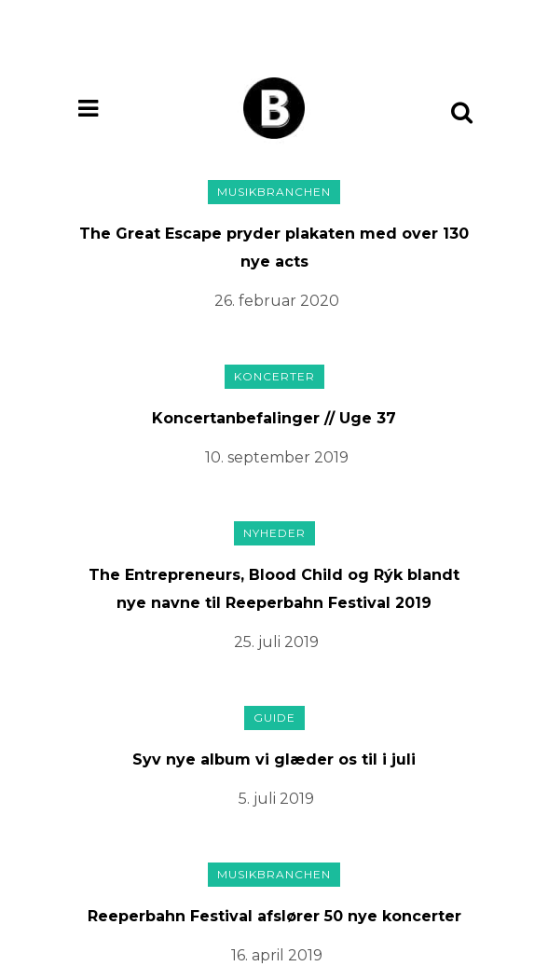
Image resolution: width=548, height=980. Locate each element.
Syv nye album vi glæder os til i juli (274, 759)
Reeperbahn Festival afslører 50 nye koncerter (274, 916)
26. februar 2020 (277, 301)
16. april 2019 (277, 955)
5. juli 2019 (276, 799)
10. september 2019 (277, 457)
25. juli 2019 (276, 642)
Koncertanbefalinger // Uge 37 (274, 418)
